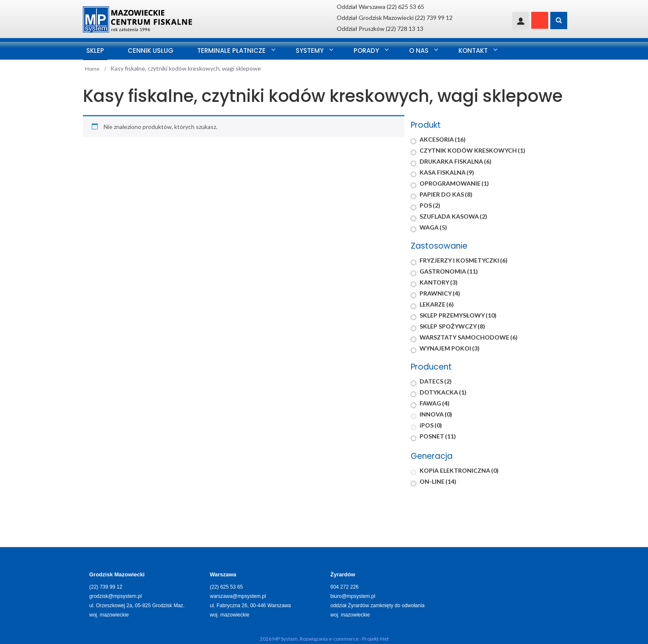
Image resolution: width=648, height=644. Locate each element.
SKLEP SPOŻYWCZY (452, 326)
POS (430, 205)
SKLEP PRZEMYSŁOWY (458, 315)
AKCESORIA (443, 139)
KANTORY (439, 282)
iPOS (431, 425)
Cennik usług (151, 51)
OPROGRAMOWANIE (454, 183)
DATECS (436, 381)
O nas (419, 51)
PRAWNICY (440, 293)
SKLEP (95, 51)
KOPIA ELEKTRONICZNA (459, 470)
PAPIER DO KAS (446, 194)
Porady (366, 51)
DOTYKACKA (443, 392)
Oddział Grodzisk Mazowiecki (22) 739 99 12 (395, 18)
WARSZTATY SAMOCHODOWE (469, 337)
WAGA (433, 227)
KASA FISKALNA (447, 172)
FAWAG (435, 403)
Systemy (310, 51)
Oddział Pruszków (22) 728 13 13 (380, 29)
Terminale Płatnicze (231, 51)
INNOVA (436, 414)
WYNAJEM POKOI (450, 348)
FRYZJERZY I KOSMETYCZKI (464, 260)
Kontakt (473, 51)
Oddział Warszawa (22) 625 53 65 (380, 7)
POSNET (438, 436)
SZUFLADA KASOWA (453, 216)
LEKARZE (437, 304)
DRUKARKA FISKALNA (456, 161)
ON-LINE (438, 481)
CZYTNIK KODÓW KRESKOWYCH (472, 150)
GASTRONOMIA (449, 271)
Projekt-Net (375, 639)
